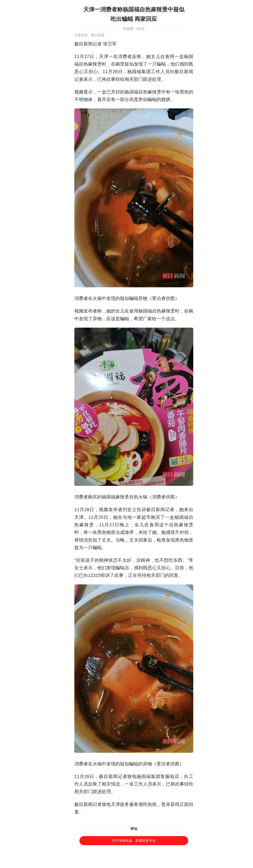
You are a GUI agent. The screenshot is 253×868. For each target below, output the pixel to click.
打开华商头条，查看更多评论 (134, 841)
